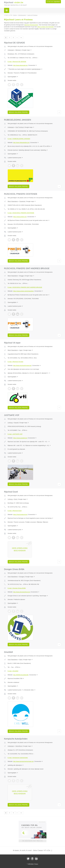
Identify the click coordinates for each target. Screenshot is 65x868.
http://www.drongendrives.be (22, 592)
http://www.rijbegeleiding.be (21, 143)
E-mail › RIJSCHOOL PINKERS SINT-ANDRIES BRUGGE (25, 287)
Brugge (22, 276)
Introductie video (30, 690)
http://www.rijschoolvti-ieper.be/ (22, 366)
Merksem (18, 50)
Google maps (27, 50)
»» (21, 38)
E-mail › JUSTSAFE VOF (15, 434)
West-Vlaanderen (13, 201)
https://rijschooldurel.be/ (20, 515)
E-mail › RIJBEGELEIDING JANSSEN (19, 139)
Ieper (21, 350)
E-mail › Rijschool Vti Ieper (15, 362)
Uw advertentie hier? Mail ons (32, 841)
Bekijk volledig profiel (18, 112)
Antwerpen (11, 50)
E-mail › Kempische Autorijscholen (18, 758)
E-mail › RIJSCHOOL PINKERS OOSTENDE (21, 213)
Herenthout (19, 746)
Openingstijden (13, 77)
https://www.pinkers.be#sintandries (23, 291)
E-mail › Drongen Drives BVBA (17, 588)
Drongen (22, 577)
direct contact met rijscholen (46, 27)
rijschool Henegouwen (31, 25)
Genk (15, 499)
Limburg (10, 423)
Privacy (36, 864)
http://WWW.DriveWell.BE (21, 675)
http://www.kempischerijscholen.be (23, 761)
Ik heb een (53, 2)
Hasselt (16, 423)
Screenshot (33, 65)
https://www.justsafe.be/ (20, 438)
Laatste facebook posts (15, 158)
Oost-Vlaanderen (13, 577)
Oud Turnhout (20, 127)
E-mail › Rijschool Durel (15, 511)
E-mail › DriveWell (13, 671)
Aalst (21, 660)
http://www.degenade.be (20, 65)
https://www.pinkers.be (20, 217)
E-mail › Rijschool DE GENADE (17, 62)
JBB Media (31, 864)
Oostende (22, 201)
